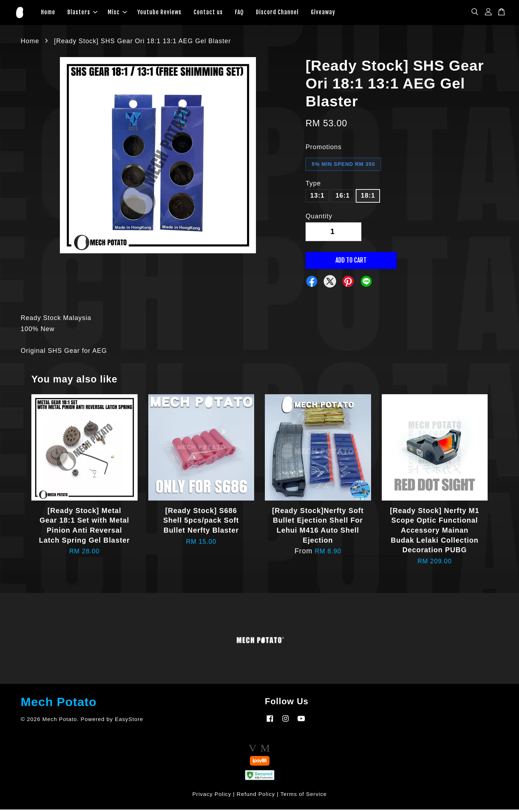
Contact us (208, 14)
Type (313, 186)
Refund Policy (256, 796)
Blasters (82, 14)
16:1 (343, 198)
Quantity (319, 219)
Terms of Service (304, 796)
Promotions (323, 150)
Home (48, 14)
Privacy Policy (212, 796)
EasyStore (129, 722)
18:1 (368, 198)
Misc (117, 14)
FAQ (239, 14)
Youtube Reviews (159, 14)
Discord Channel (277, 14)
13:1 (317, 198)
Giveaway (323, 14)
